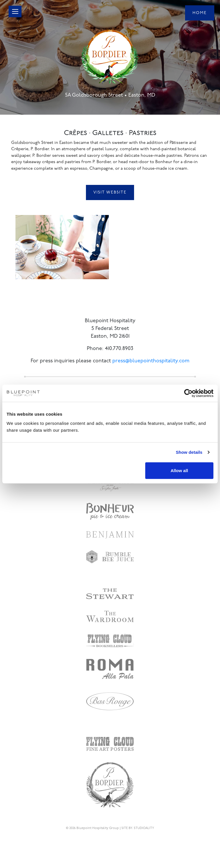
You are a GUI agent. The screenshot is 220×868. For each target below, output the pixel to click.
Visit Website (110, 192)
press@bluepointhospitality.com (151, 361)
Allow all (179, 470)
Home (200, 13)
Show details (189, 452)
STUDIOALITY (144, 828)
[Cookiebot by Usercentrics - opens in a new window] (188, 393)
